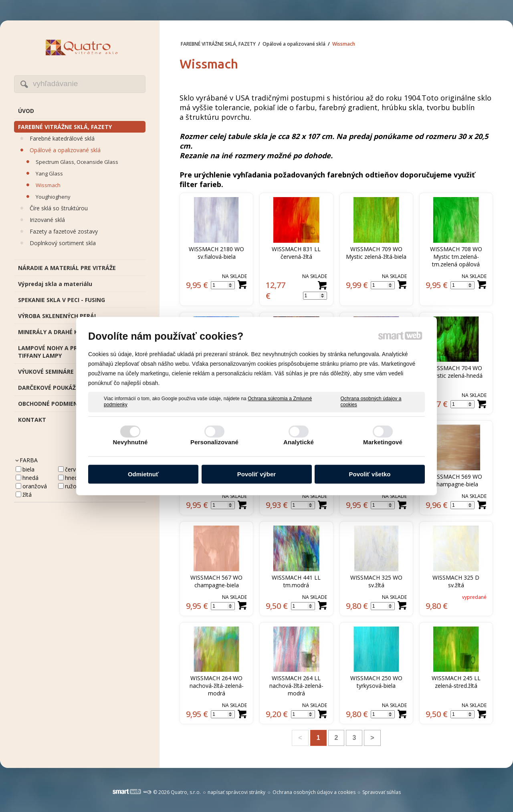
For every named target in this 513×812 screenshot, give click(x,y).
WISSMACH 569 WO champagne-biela (457, 480)
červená (75, 469)
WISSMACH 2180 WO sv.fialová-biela (217, 253)
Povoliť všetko (370, 474)
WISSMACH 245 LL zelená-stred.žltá (457, 682)
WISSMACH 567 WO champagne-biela (217, 581)
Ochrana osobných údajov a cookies (371, 402)
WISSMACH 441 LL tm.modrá (297, 581)
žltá (27, 495)
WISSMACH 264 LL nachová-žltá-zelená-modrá (296, 686)
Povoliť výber (256, 474)
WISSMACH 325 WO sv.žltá (377, 581)
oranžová (35, 486)
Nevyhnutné (130, 442)
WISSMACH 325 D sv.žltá (457, 581)
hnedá (30, 478)
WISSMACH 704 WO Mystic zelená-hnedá (456, 372)
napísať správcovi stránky (236, 792)
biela (28, 469)
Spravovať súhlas (382, 792)
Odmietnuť (143, 474)
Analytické (299, 442)
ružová (74, 486)
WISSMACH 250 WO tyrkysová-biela (377, 682)
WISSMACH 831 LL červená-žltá (297, 253)
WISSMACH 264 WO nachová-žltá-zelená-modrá (217, 686)
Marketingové (383, 442)
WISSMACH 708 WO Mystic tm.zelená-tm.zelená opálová (457, 257)
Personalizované (214, 442)
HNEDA (73, 478)
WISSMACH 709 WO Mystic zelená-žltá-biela (376, 253)
